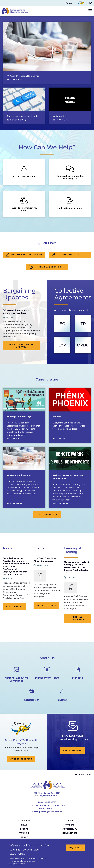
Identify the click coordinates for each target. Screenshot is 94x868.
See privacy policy (17, 864)
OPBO (83, 345)
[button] (90, 3)
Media (70, 821)
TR (83, 324)
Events (24, 829)
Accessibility (70, 829)
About (24, 837)
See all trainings (78, 618)
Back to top (82, 774)
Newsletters (70, 833)
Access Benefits (21, 759)
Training (24, 833)
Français (69, 3)
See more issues (47, 515)
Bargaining (24, 821)
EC (62, 324)
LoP (62, 345)
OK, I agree (75, 848)
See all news (15, 607)
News (24, 825)
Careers (70, 825)
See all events (46, 605)
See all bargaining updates (21, 346)
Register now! (73, 751)
